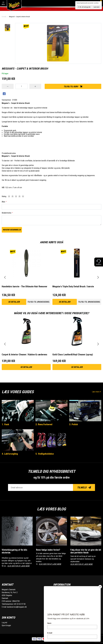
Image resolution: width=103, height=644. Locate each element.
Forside (4, 17)
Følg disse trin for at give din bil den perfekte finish (86, 551)
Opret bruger (6, 625)
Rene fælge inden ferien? (48, 550)
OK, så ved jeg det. (85, 7)
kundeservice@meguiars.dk (17, 607)
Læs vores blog (51, 509)
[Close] (100, 587)
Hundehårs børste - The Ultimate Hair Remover (24, 286)
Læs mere (97, 392)
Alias (4, 202)
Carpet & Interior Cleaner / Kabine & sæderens (24, 355)
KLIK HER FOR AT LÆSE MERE (19, 566)
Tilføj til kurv (73, 86)
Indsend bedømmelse (12, 230)
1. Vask (5, 424)
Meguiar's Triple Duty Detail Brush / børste (73, 286)
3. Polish (74, 424)
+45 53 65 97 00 (19, 604)
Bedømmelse (7, 213)
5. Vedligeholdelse (45, 454)
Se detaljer (14, 302)
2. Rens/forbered (44, 424)
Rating (4, 196)
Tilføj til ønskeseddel (38, 302)
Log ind (4, 623)
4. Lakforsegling (10, 454)
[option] (8, 28)
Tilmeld (84, 488)
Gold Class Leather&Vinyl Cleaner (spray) (73, 355)
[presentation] (5, 277)
